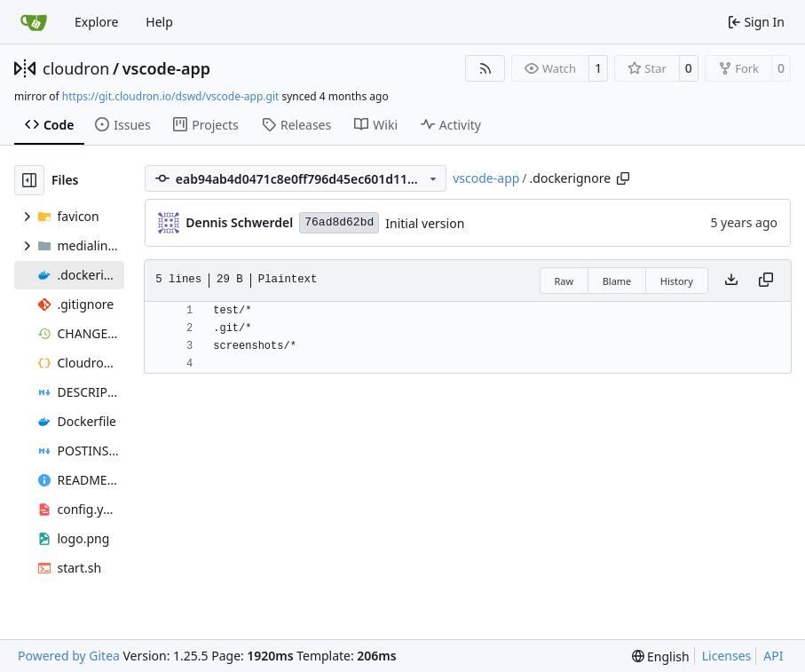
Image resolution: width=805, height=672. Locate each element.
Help (159, 22)
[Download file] (731, 281)
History (677, 281)
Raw (564, 281)
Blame (617, 281)
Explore (96, 22)
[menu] (661, 656)
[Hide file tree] (29, 180)
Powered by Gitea (69, 656)
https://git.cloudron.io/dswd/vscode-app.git (171, 96)
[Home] (34, 22)
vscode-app (167, 68)
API (773, 656)
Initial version (425, 223)
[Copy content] (766, 281)
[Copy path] (623, 178)
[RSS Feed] (485, 68)
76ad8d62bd (339, 222)
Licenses (727, 656)
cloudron (76, 68)
